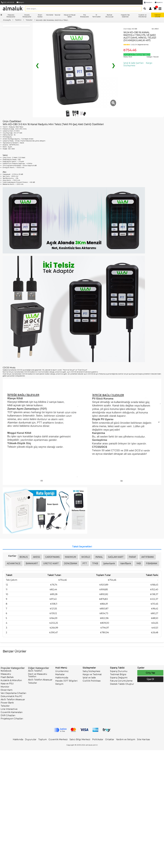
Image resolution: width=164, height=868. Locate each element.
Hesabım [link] (148, 2)
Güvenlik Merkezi (58, 739)
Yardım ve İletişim (126, 739)
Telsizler (5, 706)
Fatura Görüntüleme (121, 681)
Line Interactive (9, 709)
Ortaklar (110, 739)
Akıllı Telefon (35, 671)
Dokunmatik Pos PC (11, 696)
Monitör (5, 687)
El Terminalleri (96, 16)
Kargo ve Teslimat (92, 674)
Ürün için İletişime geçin (137, 55)
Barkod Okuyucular (109, 16)
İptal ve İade (89, 678)
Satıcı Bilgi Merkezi (80, 739)
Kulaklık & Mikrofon (11, 680)
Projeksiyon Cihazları (12, 719)
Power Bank (7, 703)
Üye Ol (150, 679)
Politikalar (98, 739)
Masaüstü (6, 674)
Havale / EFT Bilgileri (66, 681)
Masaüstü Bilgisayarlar (11, 16)
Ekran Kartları (40, 16)
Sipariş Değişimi (119, 678)
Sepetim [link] (159, 2)
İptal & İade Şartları (134, 63)
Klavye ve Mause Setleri (70, 16)
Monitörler (50, 15)
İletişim (20, 2)
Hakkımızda (62, 678)
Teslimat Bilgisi (118, 674)
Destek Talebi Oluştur (122, 684)
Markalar (60, 674)
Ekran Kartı (7, 690)
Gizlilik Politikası (92, 681)
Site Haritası (143, 739)
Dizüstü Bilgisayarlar (27, 16)
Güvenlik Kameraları (12, 712)
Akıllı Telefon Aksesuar (13, 700)
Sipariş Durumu (119, 671)
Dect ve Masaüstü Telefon (38, 675)
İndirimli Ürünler (158, 16)
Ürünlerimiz (62, 671)
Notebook (6, 671)
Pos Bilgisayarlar (85, 16)
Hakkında (18, 739)
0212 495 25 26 (8, 2)
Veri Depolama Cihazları (13, 693)
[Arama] (144, 9)
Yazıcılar (57, 15)
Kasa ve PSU (7, 684)
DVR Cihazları (8, 715)
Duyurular (31, 739)
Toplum (42, 739)
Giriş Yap (150, 673)
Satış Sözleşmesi (91, 671)
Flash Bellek (7, 677)
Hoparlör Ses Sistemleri (125, 16)
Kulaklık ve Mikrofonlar (143, 16)
